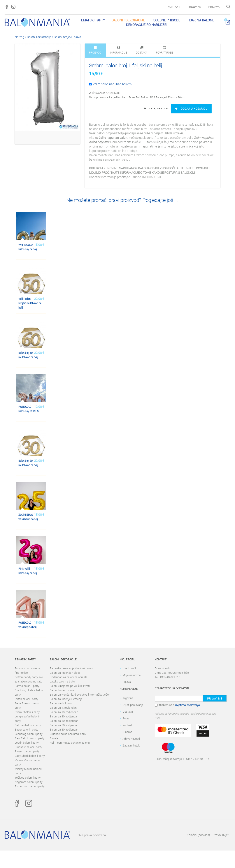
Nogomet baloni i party (29, 782)
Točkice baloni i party (28, 778)
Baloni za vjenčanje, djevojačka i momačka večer (80, 694)
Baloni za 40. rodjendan (64, 721)
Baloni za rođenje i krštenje (66, 699)
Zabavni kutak (131, 745)
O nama (127, 732)
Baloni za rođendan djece (65, 673)
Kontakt (174, 7)
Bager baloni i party (26, 729)
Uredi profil (129, 668)
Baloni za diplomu (61, 703)
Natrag (19, 37)
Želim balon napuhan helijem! (111, 84)
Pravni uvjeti (221, 835)
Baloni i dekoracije (128, 20)
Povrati (127, 718)
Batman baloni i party (28, 725)
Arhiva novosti (131, 739)
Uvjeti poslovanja (133, 705)
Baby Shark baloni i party (30, 756)
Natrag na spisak (156, 108)
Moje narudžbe (132, 675)
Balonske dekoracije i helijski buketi (71, 668)
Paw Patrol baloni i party (29, 738)
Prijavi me (215, 698)
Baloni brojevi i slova (68, 37)
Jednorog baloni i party (29, 734)
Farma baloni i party (27, 686)
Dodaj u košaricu (191, 109)
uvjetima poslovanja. (188, 705)
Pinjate (54, 738)
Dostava (128, 712)
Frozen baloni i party (27, 751)
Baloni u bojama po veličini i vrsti (70, 686)
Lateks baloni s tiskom (64, 681)
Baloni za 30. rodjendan (64, 716)
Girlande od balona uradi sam (68, 734)
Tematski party (92, 20)
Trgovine (194, 7)
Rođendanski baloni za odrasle (68, 677)
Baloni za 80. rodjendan (64, 729)
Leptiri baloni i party (27, 743)
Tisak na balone (201, 20)
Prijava (214, 7)
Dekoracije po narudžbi (147, 25)
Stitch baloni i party (26, 699)
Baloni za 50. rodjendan (64, 725)
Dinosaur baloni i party (28, 747)
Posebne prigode (166, 20)
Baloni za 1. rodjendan (63, 708)
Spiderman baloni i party (30, 786)
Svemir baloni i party (27, 712)
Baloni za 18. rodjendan (64, 712)
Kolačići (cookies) (198, 835)
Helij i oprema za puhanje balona (70, 743)
